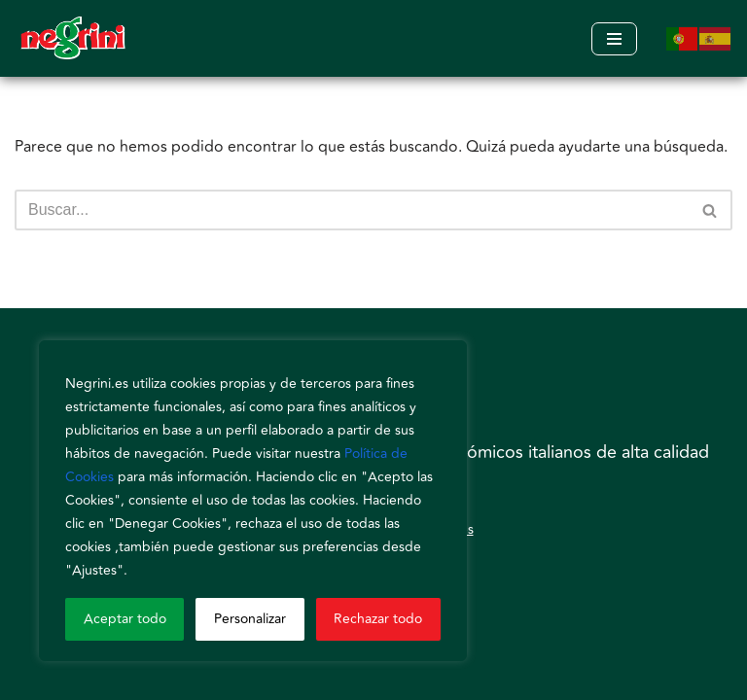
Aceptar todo (125, 619)
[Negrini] (73, 38)
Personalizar (250, 619)
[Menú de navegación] (614, 39)
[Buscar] (352, 210)
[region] (253, 501)
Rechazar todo (378, 619)
